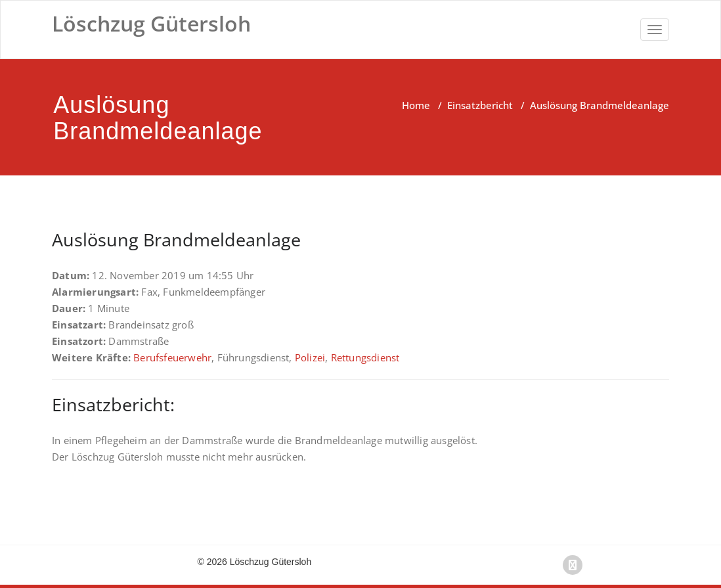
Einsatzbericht (480, 105)
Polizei (310, 357)
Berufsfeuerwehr (172, 357)
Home (416, 105)
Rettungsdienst (365, 357)
